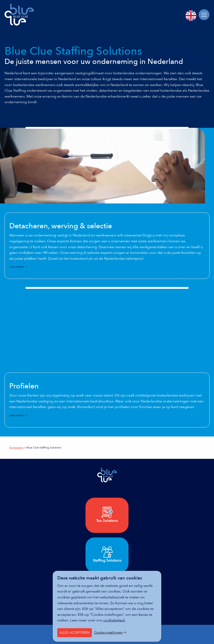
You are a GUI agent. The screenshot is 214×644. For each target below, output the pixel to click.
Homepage (16, 448)
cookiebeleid (114, 620)
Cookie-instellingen (108, 633)
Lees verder (17, 267)
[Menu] (204, 15)
